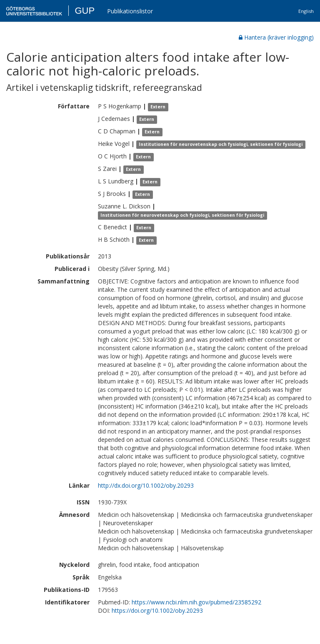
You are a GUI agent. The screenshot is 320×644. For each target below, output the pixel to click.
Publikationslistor (130, 11)
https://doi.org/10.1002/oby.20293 (157, 610)
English (306, 11)
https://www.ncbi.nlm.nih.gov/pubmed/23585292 (196, 602)
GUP (85, 11)
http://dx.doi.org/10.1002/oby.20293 (146, 485)
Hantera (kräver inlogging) (276, 37)
